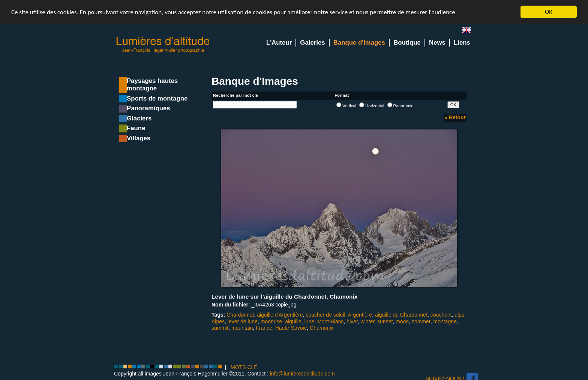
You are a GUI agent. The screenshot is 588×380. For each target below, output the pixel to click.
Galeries (312, 43)
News (437, 43)
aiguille (293, 321)
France (264, 328)
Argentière (360, 315)
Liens (462, 43)
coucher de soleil (325, 315)
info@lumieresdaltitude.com (302, 374)
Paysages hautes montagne (152, 85)
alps (459, 315)
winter (368, 321)
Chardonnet (240, 315)
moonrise (271, 321)
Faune (136, 128)
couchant (441, 315)
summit (220, 328)
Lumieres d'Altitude (163, 45)
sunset (385, 321)
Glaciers (139, 118)
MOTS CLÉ (244, 367)
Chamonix (322, 328)
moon (402, 321)
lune (309, 321)
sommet (421, 321)
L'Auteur (279, 43)
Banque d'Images (359, 43)
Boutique (407, 43)
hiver (352, 321)
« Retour (455, 117)
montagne (445, 321)
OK (549, 12)
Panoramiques (148, 108)
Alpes (218, 321)
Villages (139, 138)
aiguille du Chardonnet (401, 315)
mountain (242, 328)
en (469, 32)
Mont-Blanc (331, 321)
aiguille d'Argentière (280, 315)
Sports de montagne (157, 98)
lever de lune (243, 321)
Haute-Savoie (291, 328)
